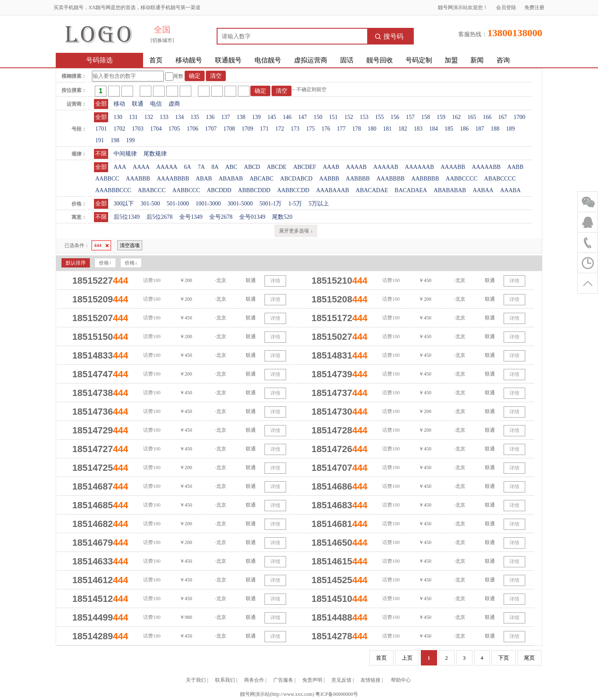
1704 (156, 129)
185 (449, 129)
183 (418, 129)
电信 (156, 104)
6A (187, 167)
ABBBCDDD (254, 190)
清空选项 (130, 245)
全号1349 (191, 217)
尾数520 (282, 217)
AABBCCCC (462, 179)
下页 (504, 658)
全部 (101, 104)
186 (464, 129)
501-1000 (178, 204)
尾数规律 (155, 154)
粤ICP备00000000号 (337, 694)
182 (403, 129)
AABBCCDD (293, 190)
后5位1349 (127, 217)
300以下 (124, 204)
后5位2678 (159, 217)
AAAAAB (386, 167)
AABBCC (107, 179)
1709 (247, 129)
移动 (119, 104)
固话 (347, 60)
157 (410, 117)
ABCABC (262, 179)
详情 (275, 281)
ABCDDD (219, 190)
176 (326, 129)
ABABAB (231, 179)
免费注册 (534, 7)
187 (480, 129)
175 (310, 129)
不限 (101, 154)
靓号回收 (380, 60)
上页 (407, 658)
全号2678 (221, 217)
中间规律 (125, 154)
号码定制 (419, 60)
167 (503, 117)
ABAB (204, 179)
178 (357, 129)
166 (487, 117)
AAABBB (138, 179)
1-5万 (295, 204)
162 (456, 117)
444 (101, 245)
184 (434, 129)
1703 (138, 129)
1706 (193, 129)
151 (333, 117)
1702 (119, 129)
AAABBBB (390, 179)
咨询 (503, 60)
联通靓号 (228, 60)
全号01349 (252, 217)
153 (364, 117)
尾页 (529, 658)
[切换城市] (162, 40)
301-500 (150, 204)
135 (195, 117)
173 (295, 129)
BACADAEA (411, 190)
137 (226, 117)
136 (210, 117)
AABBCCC (186, 190)
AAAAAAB (419, 167)
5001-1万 (271, 204)
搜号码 (389, 36)
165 (472, 117)
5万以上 (319, 204)
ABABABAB (450, 190)
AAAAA (167, 167)
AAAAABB (486, 167)
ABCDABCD (297, 179)
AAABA (510, 190)
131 (133, 117)
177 (341, 129)
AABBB (329, 179)
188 (495, 129)
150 (318, 117)
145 (272, 117)
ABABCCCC (500, 179)
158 (426, 117)
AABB (515, 167)
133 (164, 117)
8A (215, 167)
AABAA (483, 190)
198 (115, 140)
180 (372, 129)
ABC (231, 167)
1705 (174, 129)
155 (379, 117)
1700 (519, 117)
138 (241, 117)
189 (510, 129)
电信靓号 (268, 60)
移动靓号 (189, 60)
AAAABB (453, 167)
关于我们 (196, 680)
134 (179, 117)
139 (256, 117)
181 (387, 129)
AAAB (331, 167)
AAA (120, 167)
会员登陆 (506, 7)
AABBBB (358, 179)
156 (395, 117)
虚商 (174, 104)
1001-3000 (208, 204)
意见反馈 (341, 680)
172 (280, 129)
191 (100, 140)
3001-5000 (240, 204)
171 (264, 129)
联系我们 (225, 680)
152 (349, 117)
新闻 (477, 60)
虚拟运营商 (311, 60)
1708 (229, 129)
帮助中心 (401, 680)
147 (303, 117)
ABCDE (276, 167)
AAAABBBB (173, 179)
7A (201, 167)
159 (441, 117)
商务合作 (254, 680)
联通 (138, 104)
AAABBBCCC (113, 190)
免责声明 (312, 680)
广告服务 (283, 680)
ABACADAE (372, 190)
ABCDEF (305, 167)
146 (287, 117)
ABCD (252, 167)
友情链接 (371, 680)
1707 (211, 129)
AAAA (141, 167)
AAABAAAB (332, 190)
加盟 (451, 60)
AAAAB (356, 167)
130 (118, 117)
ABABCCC (152, 190)
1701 (101, 129)
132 (149, 117)
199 (130, 140)
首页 (156, 60)
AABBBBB (425, 179)
